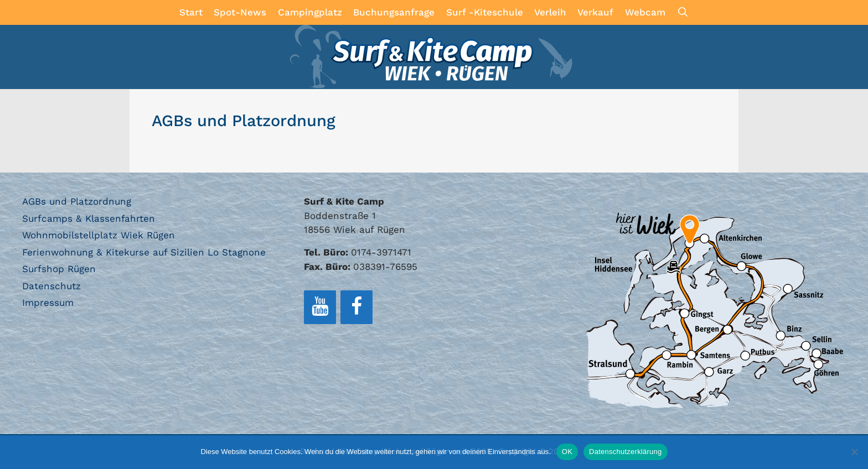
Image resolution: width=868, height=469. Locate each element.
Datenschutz (51, 286)
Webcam (645, 12)
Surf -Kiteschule (485, 12)
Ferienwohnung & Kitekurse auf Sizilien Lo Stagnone (144, 252)
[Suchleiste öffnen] (683, 12)
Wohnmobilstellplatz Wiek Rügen (99, 235)
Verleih (550, 12)
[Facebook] (356, 307)
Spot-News (240, 12)
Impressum (48, 303)
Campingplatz (310, 12)
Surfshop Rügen (59, 269)
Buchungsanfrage (394, 12)
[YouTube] (320, 307)
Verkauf (595, 12)
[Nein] (854, 452)
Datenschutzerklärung (625, 452)
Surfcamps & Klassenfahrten (89, 218)
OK (567, 452)
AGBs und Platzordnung (77, 201)
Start (191, 12)
